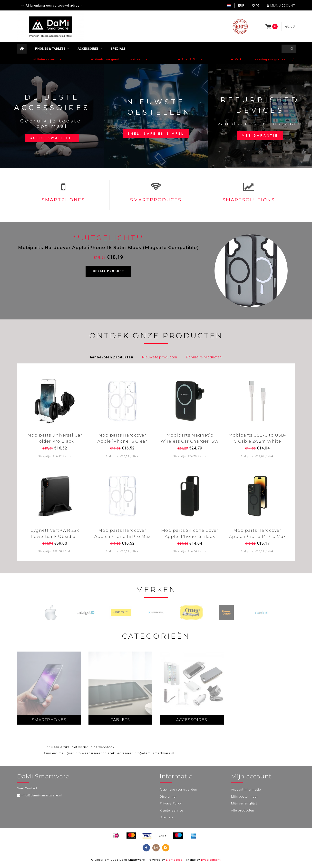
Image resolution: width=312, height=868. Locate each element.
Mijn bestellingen (245, 797)
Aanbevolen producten (112, 357)
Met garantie (260, 135)
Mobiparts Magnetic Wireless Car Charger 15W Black (190, 441)
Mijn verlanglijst (244, 803)
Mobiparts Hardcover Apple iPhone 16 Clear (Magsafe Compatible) (122, 441)
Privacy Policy (171, 803)
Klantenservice (171, 810)
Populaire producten (204, 357)
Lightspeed (174, 860)
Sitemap (166, 817)
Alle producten (243, 810)
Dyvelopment (211, 860)
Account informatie (246, 789)
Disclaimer (168, 797)
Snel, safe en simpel (156, 134)
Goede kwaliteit (52, 138)
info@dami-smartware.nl (42, 795)
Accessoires (88, 49)
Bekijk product (108, 271)
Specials (118, 49)
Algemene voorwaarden (178, 789)
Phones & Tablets (50, 49)
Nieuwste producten (160, 357)
